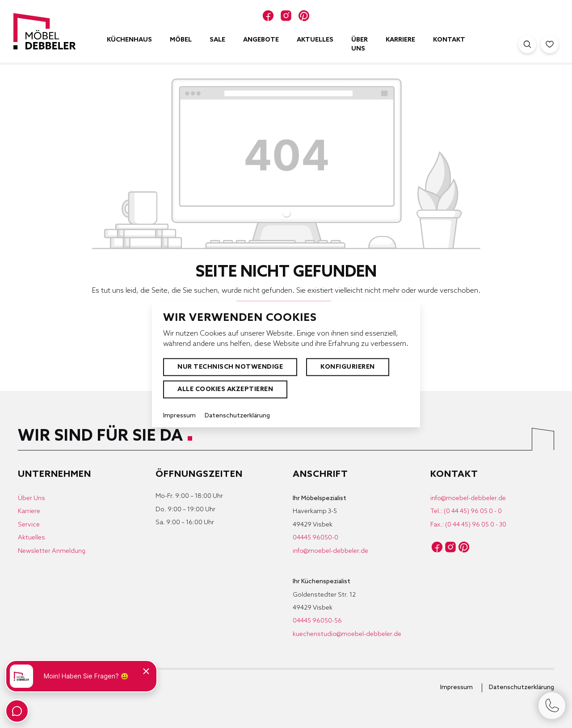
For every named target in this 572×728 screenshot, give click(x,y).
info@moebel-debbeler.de (330, 551)
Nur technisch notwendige (230, 367)
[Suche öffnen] (527, 44)
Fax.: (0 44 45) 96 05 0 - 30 (468, 525)
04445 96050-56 (317, 621)
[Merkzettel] (550, 44)
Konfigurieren (348, 367)
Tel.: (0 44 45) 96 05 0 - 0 (466, 511)
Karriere (29, 511)
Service (29, 525)
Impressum (456, 688)
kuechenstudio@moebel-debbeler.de (347, 634)
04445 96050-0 (315, 538)
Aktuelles (32, 538)
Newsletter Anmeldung (52, 551)
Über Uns (32, 499)
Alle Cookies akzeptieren (225, 389)
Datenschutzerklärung (522, 688)
